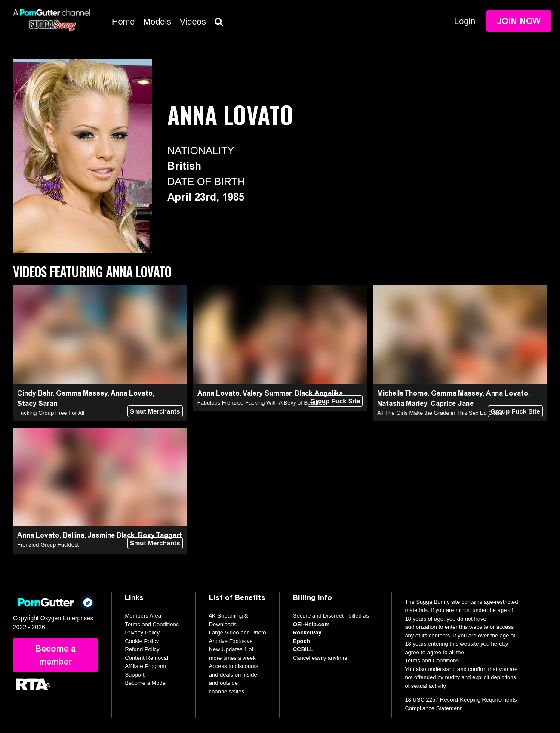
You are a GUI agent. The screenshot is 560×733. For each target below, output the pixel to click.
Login (465, 21)
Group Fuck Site (335, 401)
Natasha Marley (402, 404)
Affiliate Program (145, 666)
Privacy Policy (142, 632)
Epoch (302, 641)
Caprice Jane (452, 404)
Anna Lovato (132, 393)
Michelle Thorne (402, 393)
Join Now (519, 21)
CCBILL (303, 649)
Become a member (55, 655)
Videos (193, 22)
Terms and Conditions (152, 624)
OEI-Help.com (311, 624)
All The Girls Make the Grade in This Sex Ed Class (440, 413)
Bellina (74, 535)
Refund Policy (142, 649)
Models (157, 22)
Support (135, 675)
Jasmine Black (111, 535)
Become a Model (146, 683)
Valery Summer (267, 393)
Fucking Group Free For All (51, 413)
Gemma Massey (82, 393)
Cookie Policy (142, 641)
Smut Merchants (155, 411)
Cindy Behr (35, 393)
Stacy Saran (37, 404)
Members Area (143, 616)
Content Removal (146, 658)
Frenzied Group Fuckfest (48, 545)
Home (123, 22)
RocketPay (307, 632)
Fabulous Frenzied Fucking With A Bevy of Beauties (262, 403)
